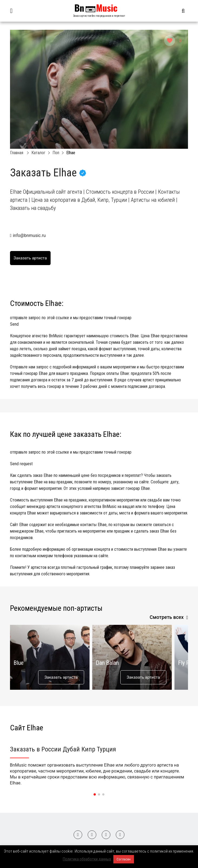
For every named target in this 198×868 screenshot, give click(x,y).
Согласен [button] (124, 859)
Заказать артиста (61, 677)
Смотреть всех (167, 617)
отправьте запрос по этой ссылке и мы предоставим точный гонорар (99, 321)
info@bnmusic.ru (29, 235)
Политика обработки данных (87, 859)
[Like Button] (170, 41)
